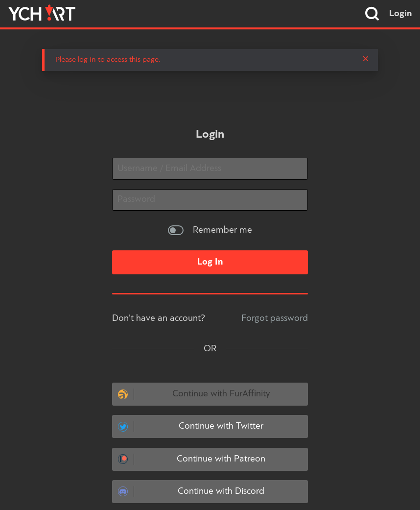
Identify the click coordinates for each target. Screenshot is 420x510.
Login (401, 14)
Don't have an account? (159, 318)
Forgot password (275, 318)
